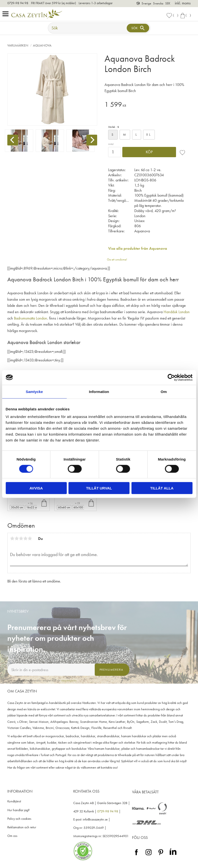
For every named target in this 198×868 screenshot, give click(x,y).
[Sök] (138, 28)
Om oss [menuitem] (12, 836)
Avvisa (36, 488)
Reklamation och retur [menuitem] (22, 827)
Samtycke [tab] (34, 391)
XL (149, 135)
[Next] (92, 140)
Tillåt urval (99, 488)
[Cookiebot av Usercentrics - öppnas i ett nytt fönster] (171, 377)
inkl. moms (183, 3)
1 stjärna (12, 538)
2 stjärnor (17, 538)
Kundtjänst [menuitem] (14, 801)
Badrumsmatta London (31, 318)
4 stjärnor (25, 538)
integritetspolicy (69, 680)
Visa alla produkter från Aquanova (138, 248)
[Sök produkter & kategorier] (88, 28)
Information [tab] (99, 391)
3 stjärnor (21, 538)
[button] (7, 14)
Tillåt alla (162, 488)
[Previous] (13, 140)
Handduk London (177, 312)
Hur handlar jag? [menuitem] (18, 810)
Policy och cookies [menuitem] (19, 819)
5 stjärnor (30, 538)
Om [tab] (164, 391)
